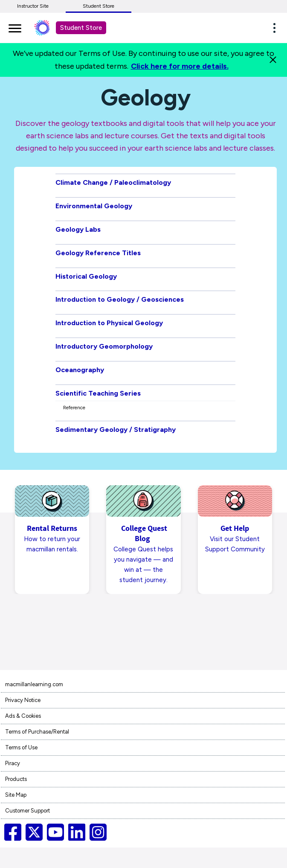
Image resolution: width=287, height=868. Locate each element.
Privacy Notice (23, 700)
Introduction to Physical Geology (109, 323)
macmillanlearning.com (34, 684)
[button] (277, 28)
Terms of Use (21, 747)
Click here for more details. (180, 66)
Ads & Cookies (23, 716)
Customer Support (28, 811)
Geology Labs (78, 229)
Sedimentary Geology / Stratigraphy (116, 430)
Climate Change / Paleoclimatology (113, 182)
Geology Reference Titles (98, 253)
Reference (74, 408)
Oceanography (80, 370)
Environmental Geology (94, 206)
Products (16, 779)
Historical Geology (86, 276)
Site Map (16, 795)
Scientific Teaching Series (98, 393)
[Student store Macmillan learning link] (48, 28)
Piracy (13, 763)
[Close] (273, 60)
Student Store (99, 6)
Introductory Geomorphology (104, 346)
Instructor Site (33, 6)
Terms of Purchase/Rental (37, 732)
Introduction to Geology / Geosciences (120, 299)
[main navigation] (15, 27)
